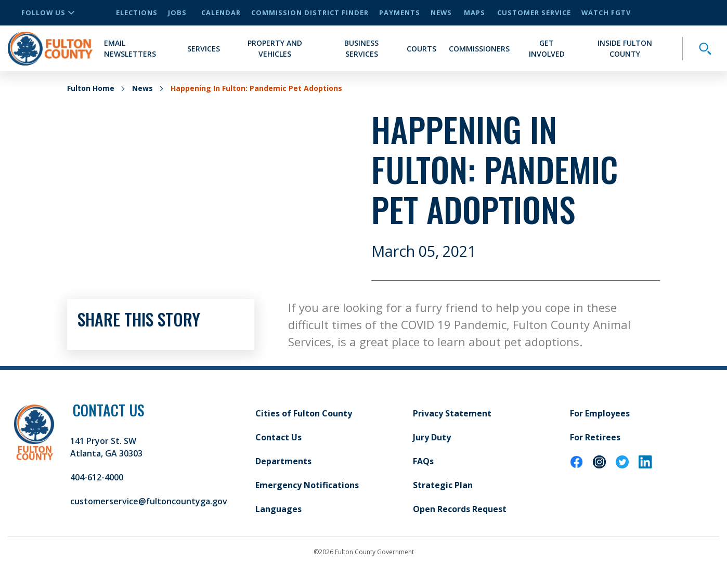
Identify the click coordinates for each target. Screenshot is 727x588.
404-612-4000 (97, 477)
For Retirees (595, 437)
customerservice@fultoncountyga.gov (149, 501)
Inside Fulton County (625, 48)
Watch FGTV (606, 12)
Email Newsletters (130, 48)
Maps (475, 12)
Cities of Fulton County (304, 413)
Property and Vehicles (275, 48)
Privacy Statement (452, 413)
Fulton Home (91, 88)
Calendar (221, 12)
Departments (283, 461)
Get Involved (547, 48)
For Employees (600, 413)
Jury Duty (432, 437)
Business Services (361, 48)
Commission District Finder (310, 12)
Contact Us (278, 437)
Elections (137, 12)
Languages (278, 509)
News (441, 12)
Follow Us (48, 12)
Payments (400, 12)
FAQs (423, 461)
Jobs (177, 12)
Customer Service (534, 12)
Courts (421, 49)
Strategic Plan (443, 485)
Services (204, 49)
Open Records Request (460, 509)
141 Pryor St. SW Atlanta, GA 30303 (106, 447)
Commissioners (479, 49)
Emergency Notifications (307, 485)
